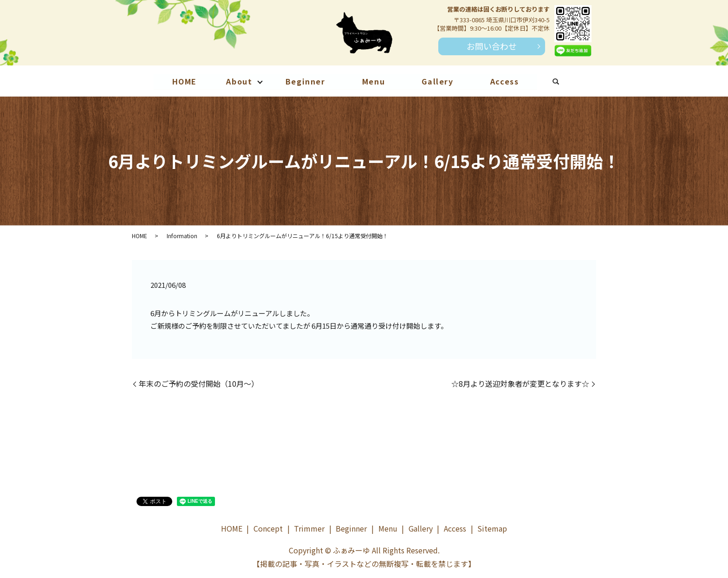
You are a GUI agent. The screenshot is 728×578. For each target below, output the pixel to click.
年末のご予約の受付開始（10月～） (199, 383)
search (566, 83)
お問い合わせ (492, 46)
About (239, 81)
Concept (268, 528)
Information (182, 236)
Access (506, 81)
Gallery (438, 81)
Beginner (305, 81)
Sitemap (492, 528)
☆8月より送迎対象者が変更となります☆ (520, 383)
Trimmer (309, 528)
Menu (374, 81)
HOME (184, 81)
